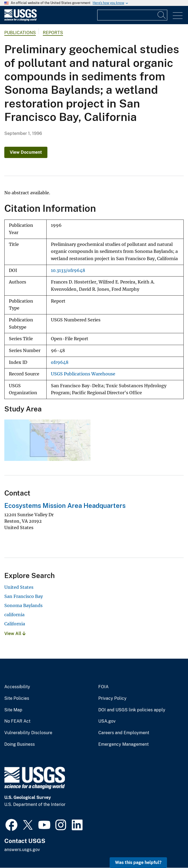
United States (19, 587)
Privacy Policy (112, 698)
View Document (26, 152)
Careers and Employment (124, 733)
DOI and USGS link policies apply (132, 710)
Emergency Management (123, 744)
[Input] (132, 15)
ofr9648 (60, 362)
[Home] (20, 20)
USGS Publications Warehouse (83, 374)
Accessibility (17, 687)
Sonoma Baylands (23, 605)
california (14, 615)
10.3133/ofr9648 (68, 270)
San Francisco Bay (24, 596)
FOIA (103, 687)
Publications (20, 33)
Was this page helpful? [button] (138, 862)
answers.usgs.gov (22, 850)
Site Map (13, 710)
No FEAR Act (17, 721)
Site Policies (17, 698)
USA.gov (107, 721)
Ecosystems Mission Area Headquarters (65, 505)
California (15, 624)
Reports (53, 33)
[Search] (162, 15)
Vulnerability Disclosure (28, 733)
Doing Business (20, 744)
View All (15, 634)
